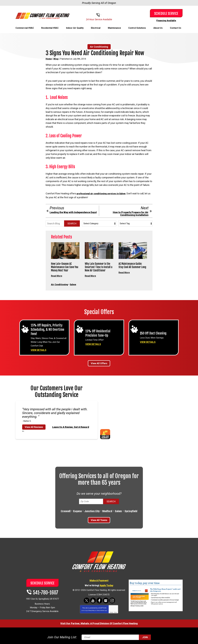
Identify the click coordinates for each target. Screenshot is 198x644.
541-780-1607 (101, 15)
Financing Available (166, 20)
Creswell (66, 510)
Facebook (99, 600)
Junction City (92, 510)
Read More (57, 275)
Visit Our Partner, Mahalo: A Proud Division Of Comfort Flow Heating (99, 623)
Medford (107, 510)
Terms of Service (101, 610)
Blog (56, 59)
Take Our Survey (105, 433)
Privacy (111, 612)
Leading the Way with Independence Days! (73, 212)
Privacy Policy (91, 610)
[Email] (116, 637)
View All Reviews (34, 426)
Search (72, 223)
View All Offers (99, 363)
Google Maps (106, 600)
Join (145, 637)
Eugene (77, 510)
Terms (116, 612)
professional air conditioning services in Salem (103, 193)
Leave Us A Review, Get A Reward (71, 426)
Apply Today (106, 585)
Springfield (131, 510)
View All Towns (99, 520)
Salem (75, 284)
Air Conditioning (99, 47)
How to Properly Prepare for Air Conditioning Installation (131, 213)
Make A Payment (99, 580)
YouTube (93, 600)
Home (49, 59)
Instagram (112, 600)
